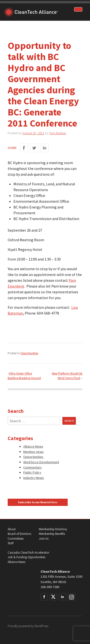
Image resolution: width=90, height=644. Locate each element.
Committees (16, 539)
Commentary (33, 467)
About (12, 529)
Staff (11, 543)
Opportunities (29, 353)
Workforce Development (41, 462)
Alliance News (33, 446)
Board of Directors (19, 534)
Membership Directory (53, 529)
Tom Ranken (58, 133)
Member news (33, 452)
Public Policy (32, 472)
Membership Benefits (52, 534)
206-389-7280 (50, 587)
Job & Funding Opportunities (27, 557)
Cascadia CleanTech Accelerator (28, 553)
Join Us (44, 539)
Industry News (34, 478)
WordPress (41, 626)
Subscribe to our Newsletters (38, 502)
